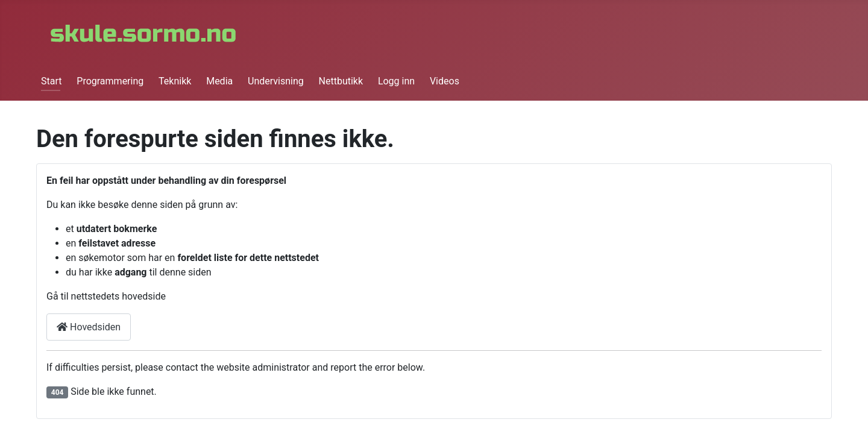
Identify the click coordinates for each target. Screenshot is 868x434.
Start (51, 81)
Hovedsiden (89, 327)
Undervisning (276, 81)
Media (219, 81)
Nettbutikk (341, 81)
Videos (445, 81)
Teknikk (175, 81)
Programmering (110, 81)
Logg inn (396, 81)
